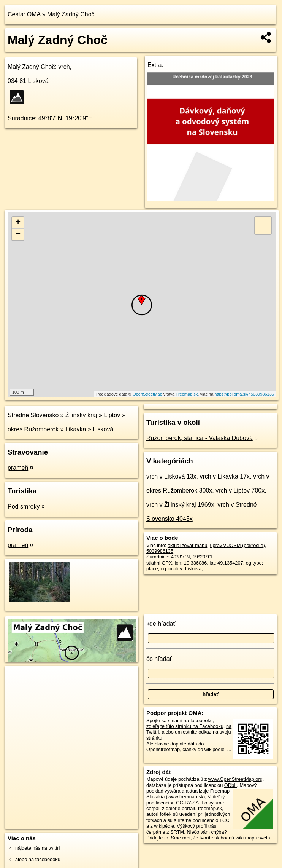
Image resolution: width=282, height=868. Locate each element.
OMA (34, 14)
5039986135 (160, 551)
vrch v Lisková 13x (171, 476)
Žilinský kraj (81, 415)
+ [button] (18, 223)
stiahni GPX (159, 563)
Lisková (103, 429)
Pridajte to (157, 838)
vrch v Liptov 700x (240, 491)
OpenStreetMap (147, 394)
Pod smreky (24, 507)
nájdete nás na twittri (37, 848)
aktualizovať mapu (187, 545)
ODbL (231, 785)
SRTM (177, 832)
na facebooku (198, 720)
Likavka (76, 429)
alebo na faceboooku (38, 859)
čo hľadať (159, 659)
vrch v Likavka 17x (225, 476)
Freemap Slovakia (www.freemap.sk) (188, 794)
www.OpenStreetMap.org (235, 779)
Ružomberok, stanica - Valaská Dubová (200, 438)
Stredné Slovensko (33, 415)
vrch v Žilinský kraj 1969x (180, 505)
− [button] (18, 235)
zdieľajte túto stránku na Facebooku (185, 726)
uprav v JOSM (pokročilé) (237, 545)
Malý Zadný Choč (71, 14)
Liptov (112, 415)
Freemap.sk (187, 394)
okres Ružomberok (33, 429)
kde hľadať (161, 624)
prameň (18, 468)
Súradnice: (22, 118)
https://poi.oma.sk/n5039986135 (244, 394)
